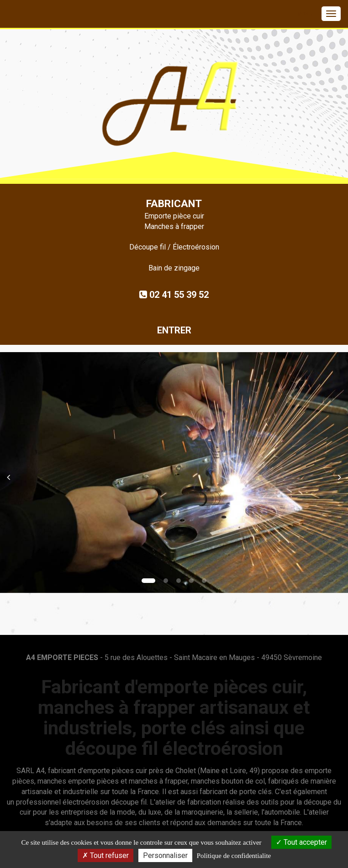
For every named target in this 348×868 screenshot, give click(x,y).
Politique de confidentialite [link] (234, 856)
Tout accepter (301, 842)
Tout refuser (105, 855)
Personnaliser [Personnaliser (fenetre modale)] (165, 855)
